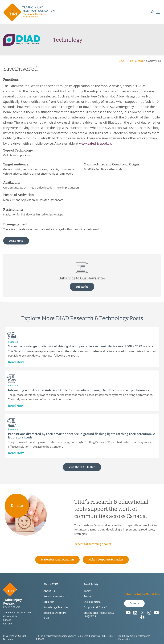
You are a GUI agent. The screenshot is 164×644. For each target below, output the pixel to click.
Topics (88, 591)
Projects (89, 596)
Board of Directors (55, 613)
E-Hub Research (135, 61)
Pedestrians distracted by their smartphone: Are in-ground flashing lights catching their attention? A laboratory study (82, 435)
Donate (17, 505)
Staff (46, 618)
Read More (16, 362)
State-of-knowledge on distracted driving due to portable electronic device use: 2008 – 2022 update (81, 346)
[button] (153, 12)
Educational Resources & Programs (99, 614)
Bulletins (49, 602)
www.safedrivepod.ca (95, 143)
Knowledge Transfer (56, 607)
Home (121, 61)
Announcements (54, 596)
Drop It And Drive (95, 607)
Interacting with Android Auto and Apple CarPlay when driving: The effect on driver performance (79, 390)
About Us (49, 591)
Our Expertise (92, 602)
